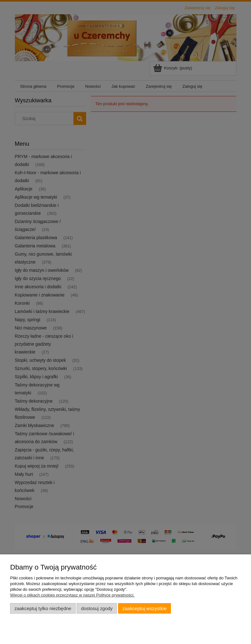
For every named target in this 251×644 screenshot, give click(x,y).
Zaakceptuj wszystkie (144, 608)
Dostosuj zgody (97, 608)
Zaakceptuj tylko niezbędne (43, 608)
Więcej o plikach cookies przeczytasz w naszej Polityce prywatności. (72, 595)
